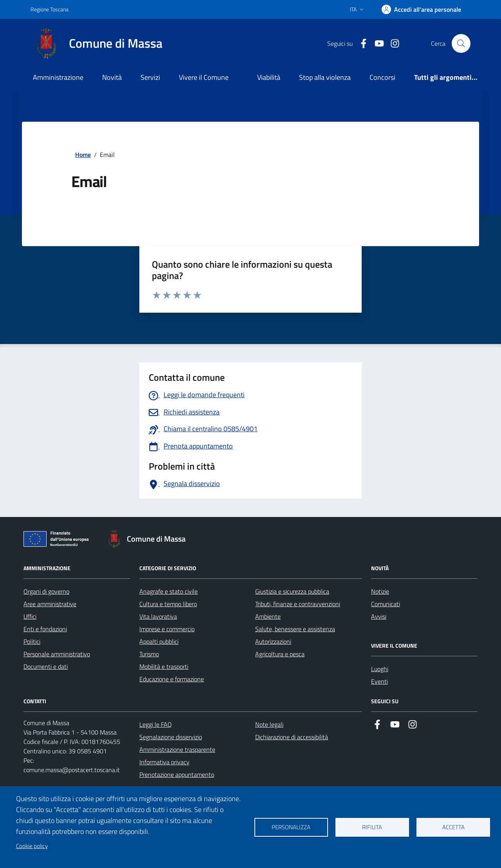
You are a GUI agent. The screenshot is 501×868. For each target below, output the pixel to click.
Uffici (30, 616)
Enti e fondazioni (45, 629)
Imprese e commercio (167, 629)
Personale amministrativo (57, 654)
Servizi (150, 77)
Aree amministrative (50, 604)
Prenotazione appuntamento (177, 774)
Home (83, 155)
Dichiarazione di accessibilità (292, 737)
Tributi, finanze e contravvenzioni (298, 604)
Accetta (453, 827)
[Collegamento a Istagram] (392, 44)
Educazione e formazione (172, 679)
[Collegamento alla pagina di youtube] (376, 44)
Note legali (269, 724)
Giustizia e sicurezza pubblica (292, 591)
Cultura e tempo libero (168, 604)
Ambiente (268, 616)
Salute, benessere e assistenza (295, 629)
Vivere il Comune (204, 77)
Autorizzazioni (273, 641)
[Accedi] (421, 9)
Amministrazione (58, 77)
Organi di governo (46, 591)
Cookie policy (32, 846)
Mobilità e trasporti (164, 666)
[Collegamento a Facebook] (360, 44)
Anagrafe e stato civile (169, 591)
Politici (32, 641)
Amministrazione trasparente (177, 749)
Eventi (379, 681)
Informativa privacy (164, 762)
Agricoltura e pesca (280, 654)
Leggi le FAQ (156, 724)
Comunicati (386, 604)
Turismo (149, 654)
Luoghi (380, 669)
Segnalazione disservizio (171, 737)
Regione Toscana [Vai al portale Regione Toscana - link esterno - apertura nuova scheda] (50, 9)
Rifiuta (372, 827)
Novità (112, 77)
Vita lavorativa (158, 616)
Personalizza (291, 827)
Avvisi (379, 616)
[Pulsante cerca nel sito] (461, 43)
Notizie (380, 591)
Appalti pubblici (159, 641)
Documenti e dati (46, 666)
